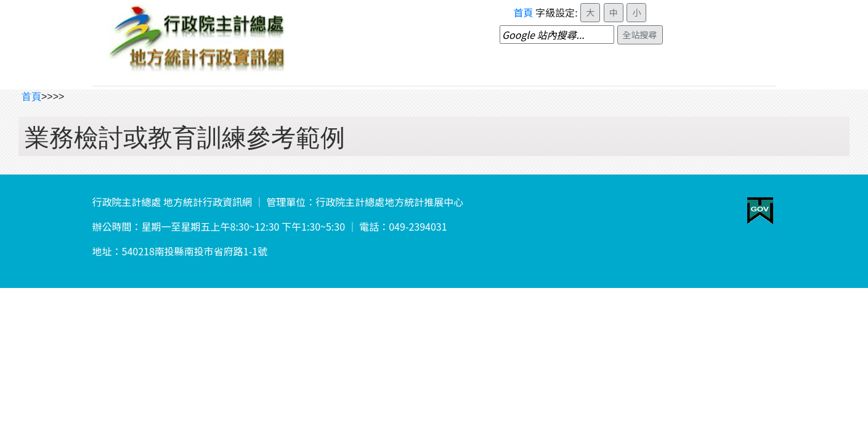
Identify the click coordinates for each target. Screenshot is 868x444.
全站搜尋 (640, 35)
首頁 (524, 12)
